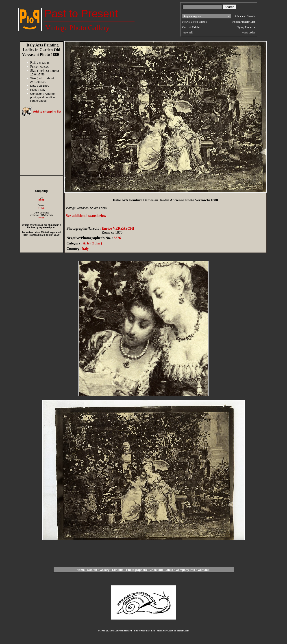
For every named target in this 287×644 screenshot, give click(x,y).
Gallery (104, 570)
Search (92, 570)
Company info (186, 570)
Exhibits (118, 570)
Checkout (156, 570)
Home (80, 570)
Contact (203, 570)
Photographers (137, 570)
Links (169, 570)
